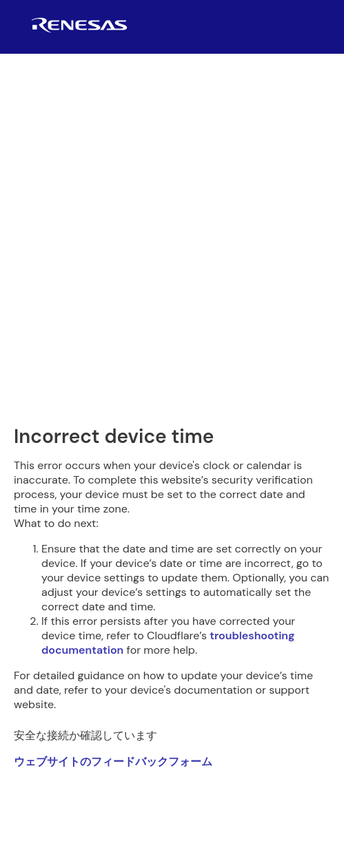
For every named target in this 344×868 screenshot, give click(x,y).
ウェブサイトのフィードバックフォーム (113, 762)
